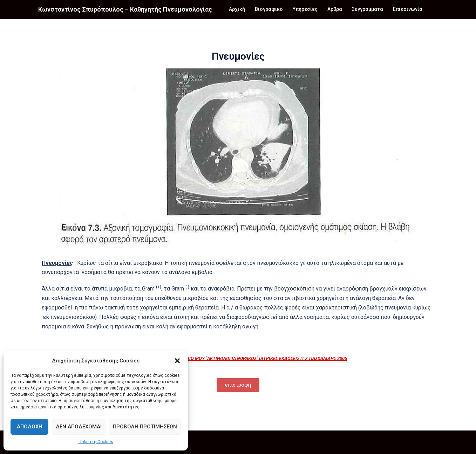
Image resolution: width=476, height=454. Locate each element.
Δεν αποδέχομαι (79, 427)
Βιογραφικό (269, 9)
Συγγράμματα (368, 9)
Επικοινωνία (408, 9)
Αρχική (237, 9)
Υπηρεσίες (305, 9)
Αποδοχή (30, 427)
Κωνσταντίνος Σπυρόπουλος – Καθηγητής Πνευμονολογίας (125, 9)
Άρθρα (335, 9)
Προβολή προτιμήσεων (145, 427)
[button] (177, 361)
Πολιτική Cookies (96, 442)
